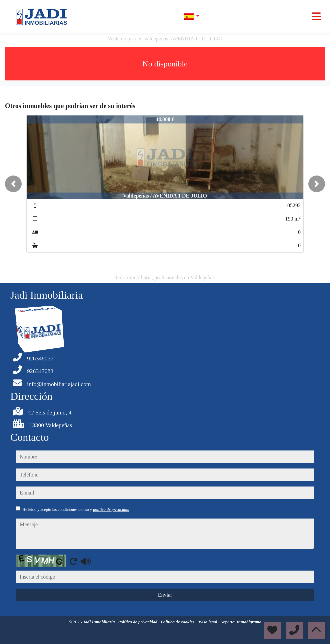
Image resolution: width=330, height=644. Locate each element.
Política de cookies (178, 622)
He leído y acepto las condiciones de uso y (76, 510)
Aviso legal (208, 622)
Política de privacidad (138, 622)
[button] (13, 184)
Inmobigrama (249, 622)
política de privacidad (111, 510)
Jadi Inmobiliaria (99, 622)
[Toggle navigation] (316, 16)
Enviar (165, 595)
